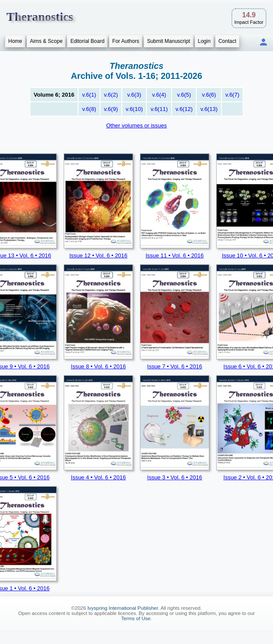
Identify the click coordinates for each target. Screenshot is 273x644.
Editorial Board (87, 41)
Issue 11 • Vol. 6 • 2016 (175, 255)
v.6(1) (89, 95)
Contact (227, 41)
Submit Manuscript (168, 41)
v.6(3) (134, 95)
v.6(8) (89, 109)
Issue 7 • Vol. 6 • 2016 (175, 366)
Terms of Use (136, 618)
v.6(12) (184, 109)
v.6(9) (111, 109)
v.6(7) (232, 95)
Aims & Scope (46, 41)
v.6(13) (209, 109)
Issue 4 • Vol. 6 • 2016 (99, 477)
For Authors (126, 41)
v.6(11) (159, 109)
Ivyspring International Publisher (123, 608)
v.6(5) (184, 95)
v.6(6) (209, 95)
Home (15, 41)
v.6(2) (111, 95)
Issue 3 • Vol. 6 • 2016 (175, 477)
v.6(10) (134, 109)
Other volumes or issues (136, 125)
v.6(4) (159, 95)
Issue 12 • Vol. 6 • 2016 (98, 255)
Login (204, 41)
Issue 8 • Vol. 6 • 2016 (99, 366)
